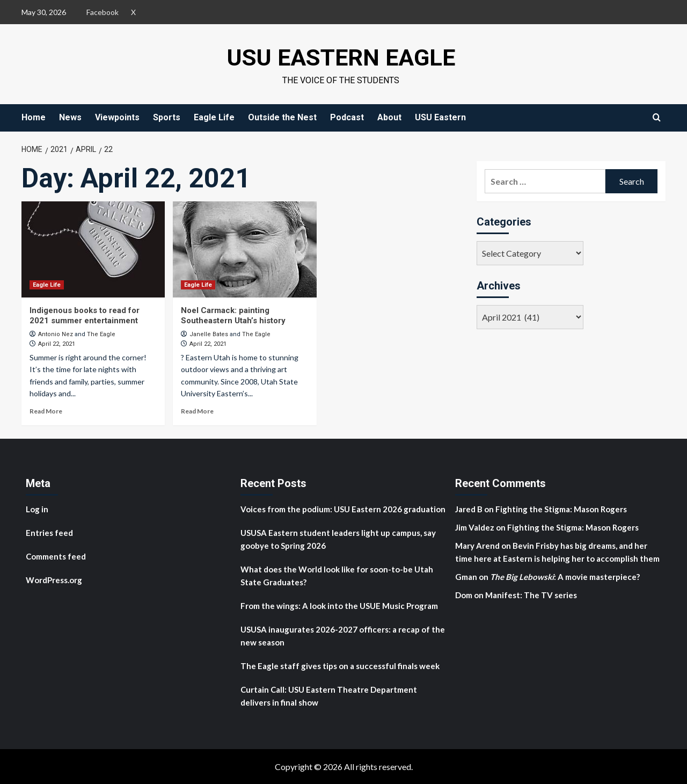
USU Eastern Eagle (341, 57)
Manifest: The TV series (531, 595)
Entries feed (49, 533)
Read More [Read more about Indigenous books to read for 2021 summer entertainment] (46, 411)
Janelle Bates (209, 334)
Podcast (347, 117)
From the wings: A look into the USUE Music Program (339, 606)
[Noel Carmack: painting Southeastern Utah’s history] (244, 249)
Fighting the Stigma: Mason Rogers (562, 509)
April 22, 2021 (57, 344)
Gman (466, 577)
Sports (167, 117)
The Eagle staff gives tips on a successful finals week (340, 666)
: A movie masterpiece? (565, 577)
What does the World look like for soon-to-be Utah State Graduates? (337, 576)
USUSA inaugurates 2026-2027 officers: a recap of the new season (343, 636)
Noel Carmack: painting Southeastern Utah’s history (233, 316)
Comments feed (56, 556)
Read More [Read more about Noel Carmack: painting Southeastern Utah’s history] (197, 411)
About (389, 117)
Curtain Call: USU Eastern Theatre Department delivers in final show (329, 696)
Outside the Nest (282, 117)
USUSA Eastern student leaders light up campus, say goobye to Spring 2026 (338, 539)
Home (34, 117)
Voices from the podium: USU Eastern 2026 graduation (343, 509)
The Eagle (101, 334)
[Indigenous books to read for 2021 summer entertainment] (93, 249)
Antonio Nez (56, 334)
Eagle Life (214, 117)
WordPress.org (54, 580)
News (70, 117)
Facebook (103, 12)
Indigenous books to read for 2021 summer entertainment (85, 316)
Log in (37, 509)
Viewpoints (117, 117)
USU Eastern (440, 117)
